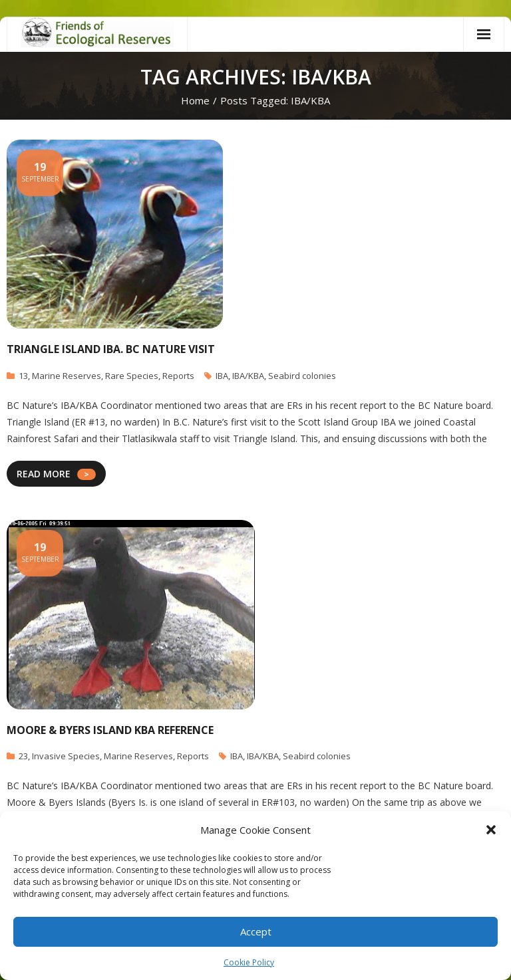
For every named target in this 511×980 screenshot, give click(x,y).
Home (195, 100)
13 (23, 376)
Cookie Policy (249, 962)
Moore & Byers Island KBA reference (110, 730)
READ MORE (44, 474)
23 (23, 756)
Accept (256, 931)
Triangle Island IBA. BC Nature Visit (111, 349)
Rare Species (132, 376)
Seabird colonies (302, 376)
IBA (222, 376)
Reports (178, 376)
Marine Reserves (67, 376)
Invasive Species (66, 756)
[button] (491, 830)
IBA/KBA (248, 376)
